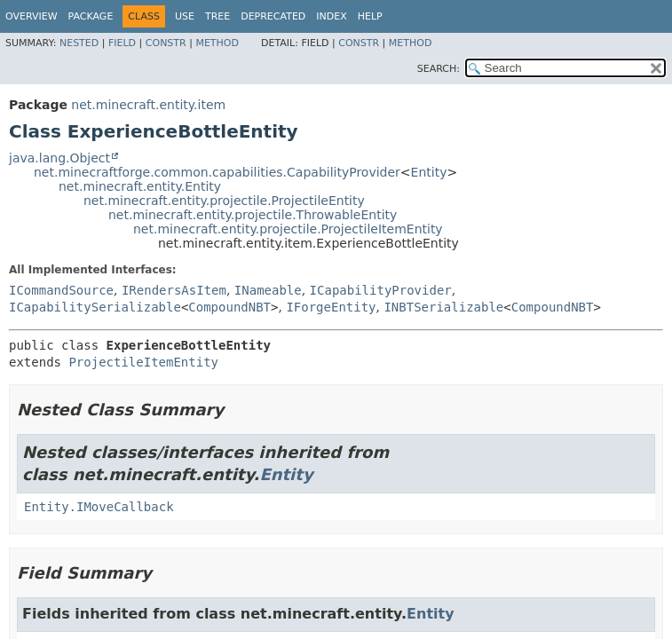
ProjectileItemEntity (143, 362)
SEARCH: (439, 69)
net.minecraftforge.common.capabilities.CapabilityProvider (217, 172)
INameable (268, 290)
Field (122, 43)
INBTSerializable (443, 307)
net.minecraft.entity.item (148, 105)
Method (217, 43)
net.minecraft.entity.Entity (140, 186)
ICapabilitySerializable (95, 307)
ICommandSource (61, 290)
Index (331, 16)
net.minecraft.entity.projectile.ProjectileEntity (224, 201)
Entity (429, 172)
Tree (217, 16)
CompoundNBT (229, 307)
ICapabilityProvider (381, 290)
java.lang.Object (59, 158)
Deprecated (273, 16)
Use (185, 16)
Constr (166, 43)
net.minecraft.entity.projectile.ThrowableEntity (253, 215)
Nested (79, 43)
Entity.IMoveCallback (99, 507)
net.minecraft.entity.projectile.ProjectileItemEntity (288, 229)
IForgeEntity (331, 307)
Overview (32, 16)
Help (370, 16)
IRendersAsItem (174, 290)
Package (91, 16)
